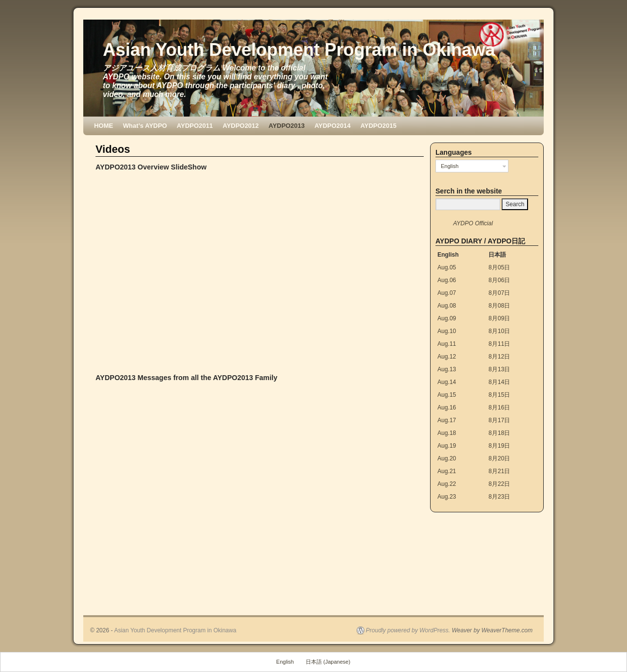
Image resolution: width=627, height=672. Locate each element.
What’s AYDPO (145, 126)
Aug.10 (447, 331)
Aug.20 (447, 458)
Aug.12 (447, 357)
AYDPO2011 (195, 126)
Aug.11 (447, 344)
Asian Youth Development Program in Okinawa (299, 50)
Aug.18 (447, 433)
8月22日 (499, 484)
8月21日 (499, 471)
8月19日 (499, 446)
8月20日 (499, 458)
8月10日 (499, 331)
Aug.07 (447, 293)
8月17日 (499, 420)
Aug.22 (447, 484)
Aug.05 (447, 267)
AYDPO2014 (333, 126)
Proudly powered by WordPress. (408, 630)
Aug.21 (447, 471)
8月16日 (499, 408)
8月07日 (499, 293)
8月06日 (499, 280)
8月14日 (499, 382)
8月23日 (499, 497)
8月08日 (499, 306)
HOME (104, 126)
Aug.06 (447, 280)
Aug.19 (447, 446)
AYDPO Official (473, 223)
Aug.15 (447, 395)
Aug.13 (447, 369)
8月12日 (499, 357)
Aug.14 (447, 382)
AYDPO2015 (379, 126)
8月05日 (499, 267)
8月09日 (499, 318)
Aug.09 (447, 318)
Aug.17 (447, 420)
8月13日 (499, 369)
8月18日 (499, 433)
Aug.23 (447, 497)
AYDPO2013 (287, 126)
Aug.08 (447, 306)
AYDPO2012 (241, 126)
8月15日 (499, 395)
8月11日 (499, 344)
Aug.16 (447, 408)
